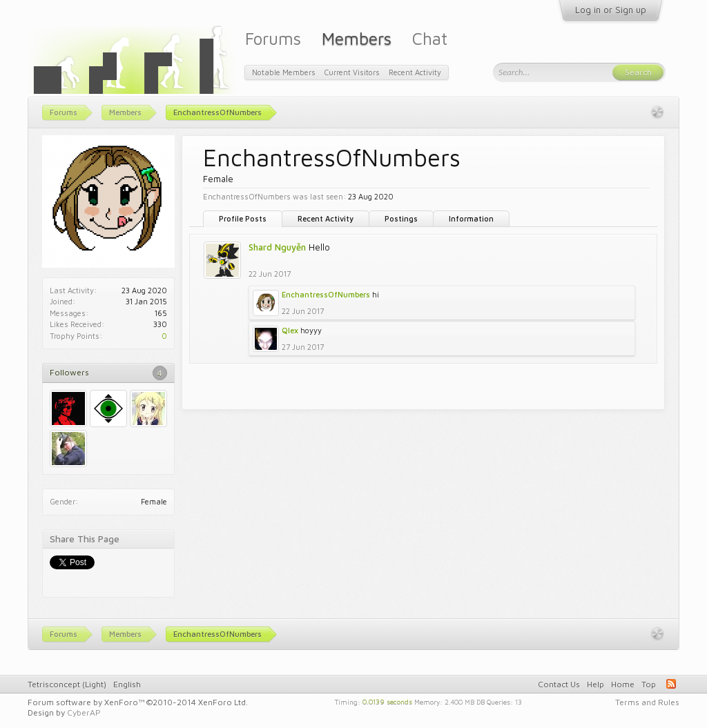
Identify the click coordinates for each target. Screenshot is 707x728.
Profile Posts (243, 218)
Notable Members (284, 72)
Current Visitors (352, 72)
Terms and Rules (647, 702)
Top (649, 684)
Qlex (290, 330)
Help (595, 684)
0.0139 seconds (387, 701)
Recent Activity (326, 218)
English (127, 684)
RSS (671, 684)
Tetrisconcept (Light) (67, 684)
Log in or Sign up (611, 10)
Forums (273, 38)
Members (357, 38)
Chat (430, 38)
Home (623, 684)
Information (471, 218)
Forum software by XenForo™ (138, 702)
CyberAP (84, 712)
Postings (401, 218)
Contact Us (559, 684)
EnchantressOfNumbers (326, 294)
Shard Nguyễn (277, 247)
